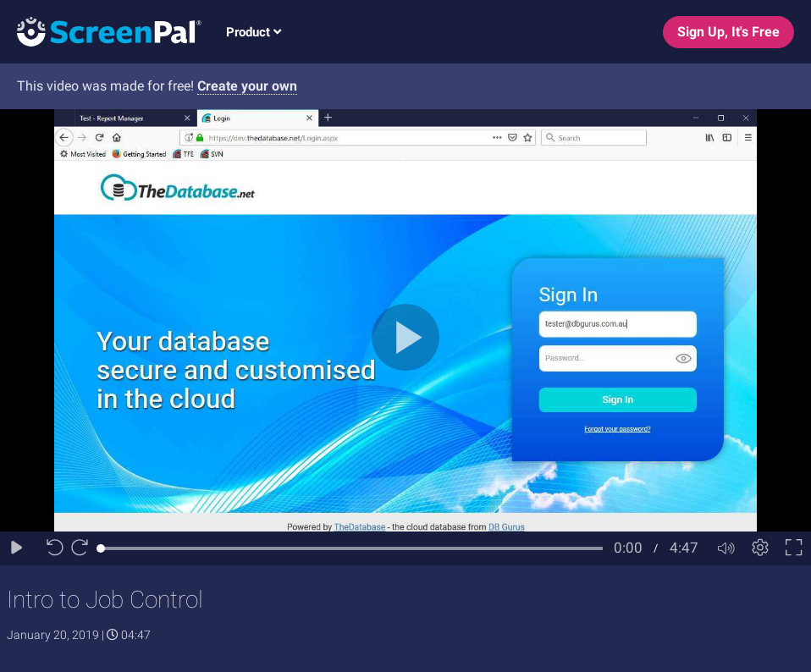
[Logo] (101, 31)
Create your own (247, 86)
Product (254, 32)
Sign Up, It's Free (728, 32)
